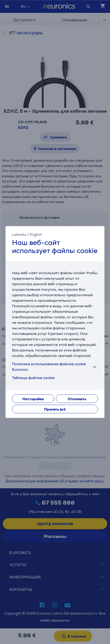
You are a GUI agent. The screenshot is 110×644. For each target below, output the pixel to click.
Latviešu (19, 234)
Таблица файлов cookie (33, 378)
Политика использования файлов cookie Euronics (55, 367)
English (36, 234)
